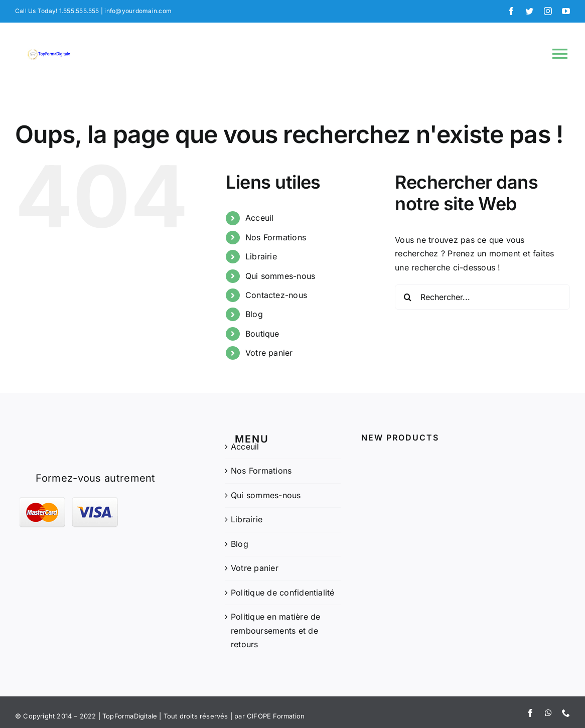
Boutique (262, 334)
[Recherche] (407, 297)
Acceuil (260, 218)
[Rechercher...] (482, 297)
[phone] (566, 713)
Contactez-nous (276, 295)
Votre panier (269, 353)
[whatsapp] (548, 713)
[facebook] (511, 11)
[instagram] (548, 11)
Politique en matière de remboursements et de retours (276, 630)
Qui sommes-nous (280, 276)
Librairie (261, 256)
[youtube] (566, 11)
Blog (254, 314)
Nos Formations (276, 237)
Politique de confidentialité (283, 593)
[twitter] (529, 11)
